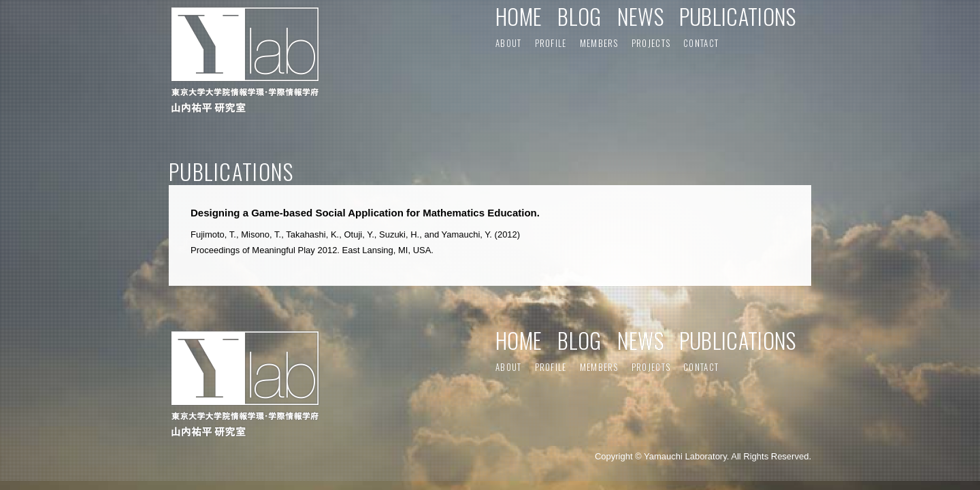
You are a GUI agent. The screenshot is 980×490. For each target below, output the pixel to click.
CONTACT (701, 43)
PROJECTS (651, 43)
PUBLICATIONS (738, 16)
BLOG (579, 16)
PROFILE (551, 43)
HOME (519, 16)
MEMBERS (599, 43)
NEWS (640, 16)
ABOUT (509, 43)
